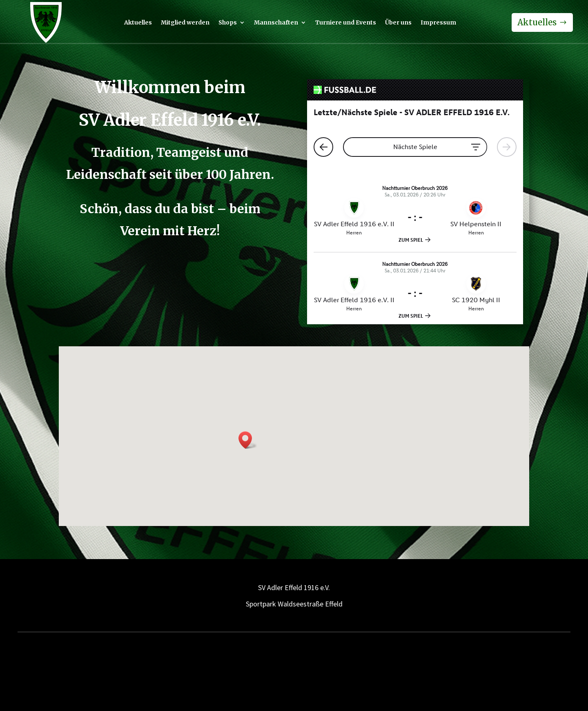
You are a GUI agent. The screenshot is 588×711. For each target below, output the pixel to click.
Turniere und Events (346, 23)
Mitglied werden (185, 23)
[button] (248, 440)
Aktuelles (138, 23)
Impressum (438, 23)
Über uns (398, 23)
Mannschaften (276, 23)
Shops (228, 23)
